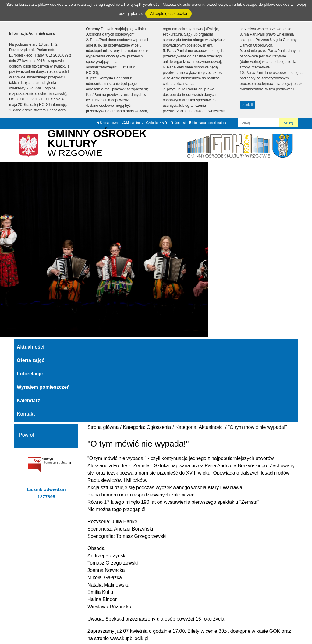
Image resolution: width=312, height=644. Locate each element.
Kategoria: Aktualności (200, 427)
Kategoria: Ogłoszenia (147, 427)
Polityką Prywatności (142, 4)
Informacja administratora (207, 123)
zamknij (247, 105)
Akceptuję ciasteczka (168, 14)
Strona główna (108, 123)
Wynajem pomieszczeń (43, 387)
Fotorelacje (30, 374)
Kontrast (178, 123)
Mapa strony (133, 123)
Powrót (27, 435)
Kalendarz (28, 400)
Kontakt (26, 414)
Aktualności (31, 347)
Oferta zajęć (31, 360)
